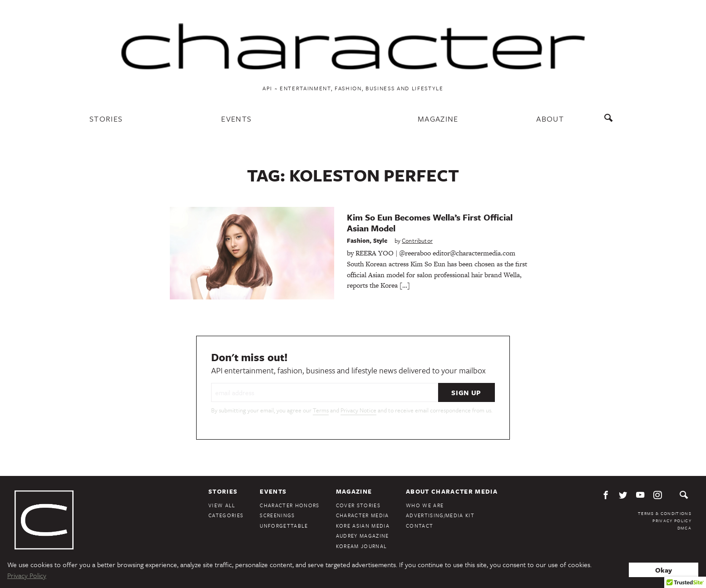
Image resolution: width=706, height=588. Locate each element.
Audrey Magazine (363, 536)
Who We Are (425, 505)
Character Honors (289, 505)
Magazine (438, 119)
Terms (321, 410)
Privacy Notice (358, 410)
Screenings (277, 515)
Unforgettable (284, 526)
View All (222, 505)
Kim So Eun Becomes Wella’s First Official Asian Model (430, 223)
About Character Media (452, 491)
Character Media (363, 515)
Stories (106, 119)
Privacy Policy (672, 520)
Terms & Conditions (665, 513)
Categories (226, 515)
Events (236, 119)
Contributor (417, 240)
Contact (420, 526)
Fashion (358, 240)
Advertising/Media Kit (440, 515)
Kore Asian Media (363, 526)
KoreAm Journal (362, 546)
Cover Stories (358, 505)
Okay (664, 570)
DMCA (684, 528)
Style (380, 240)
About (550, 119)
